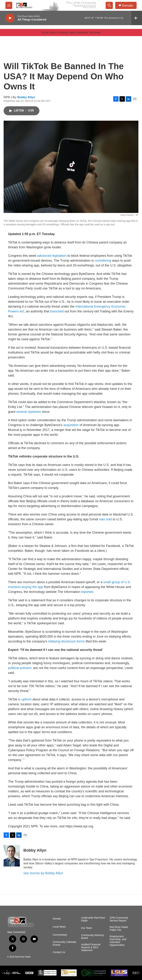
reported (87, 592)
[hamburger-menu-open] (9, 5)
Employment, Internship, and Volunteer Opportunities (118, 941)
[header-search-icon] (109, 5)
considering (103, 261)
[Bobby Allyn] (12, 856)
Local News (59, 927)
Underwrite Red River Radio (93, 919)
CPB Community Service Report (119, 919)
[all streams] (137, 18)
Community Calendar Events (65, 943)
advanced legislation (52, 256)
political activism (20, 668)
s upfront (25, 699)
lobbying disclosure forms (67, 641)
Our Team (87, 928)
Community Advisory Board (93, 937)
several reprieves (29, 412)
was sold (105, 519)
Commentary (60, 935)
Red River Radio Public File (119, 929)
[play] (10, 18)
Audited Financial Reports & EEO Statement (91, 947)
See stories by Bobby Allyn (43, 873)
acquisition (71, 425)
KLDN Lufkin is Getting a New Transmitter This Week (71, 32)
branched (57, 311)
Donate (127, 5)
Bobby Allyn (26, 97)
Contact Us (59, 952)
